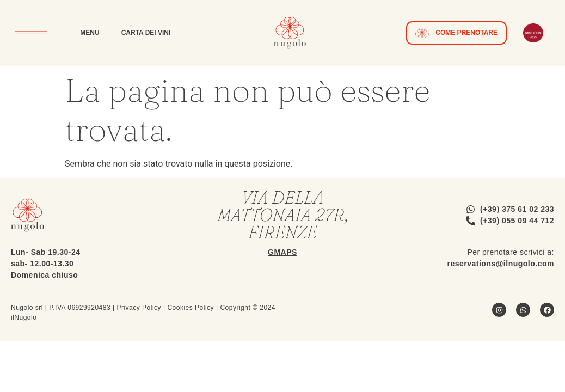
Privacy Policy (139, 308)
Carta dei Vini (146, 33)
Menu (90, 33)
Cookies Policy (191, 308)
